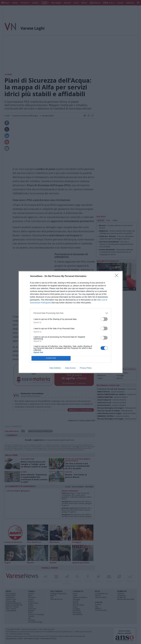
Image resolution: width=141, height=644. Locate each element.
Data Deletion (55, 368)
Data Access (70, 368)
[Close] (117, 276)
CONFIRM (51, 358)
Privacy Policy (86, 368)
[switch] (104, 319)
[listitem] (71, 313)
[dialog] (71, 322)
